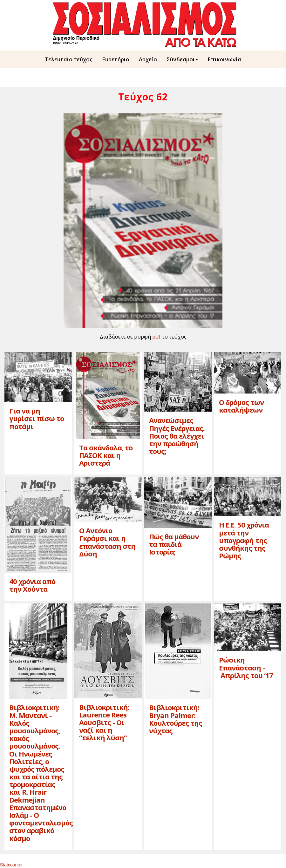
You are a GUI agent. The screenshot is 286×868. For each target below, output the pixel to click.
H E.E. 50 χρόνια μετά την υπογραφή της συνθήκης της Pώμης (244, 540)
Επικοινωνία (224, 59)
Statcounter (11, 865)
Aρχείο (148, 59)
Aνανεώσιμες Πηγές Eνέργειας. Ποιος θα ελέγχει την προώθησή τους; (177, 436)
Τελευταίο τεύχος (69, 59)
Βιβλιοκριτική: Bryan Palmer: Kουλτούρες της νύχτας (176, 719)
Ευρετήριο (116, 59)
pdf (157, 336)
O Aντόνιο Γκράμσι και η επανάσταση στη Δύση (107, 542)
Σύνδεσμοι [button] (182, 59)
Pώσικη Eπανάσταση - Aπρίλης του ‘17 (246, 667)
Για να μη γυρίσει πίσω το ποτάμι (37, 418)
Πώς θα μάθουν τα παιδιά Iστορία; (174, 544)
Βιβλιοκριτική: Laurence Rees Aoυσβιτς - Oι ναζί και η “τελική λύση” (104, 722)
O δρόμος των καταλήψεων (241, 406)
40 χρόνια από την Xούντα (32, 585)
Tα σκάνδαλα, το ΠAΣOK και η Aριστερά (106, 455)
